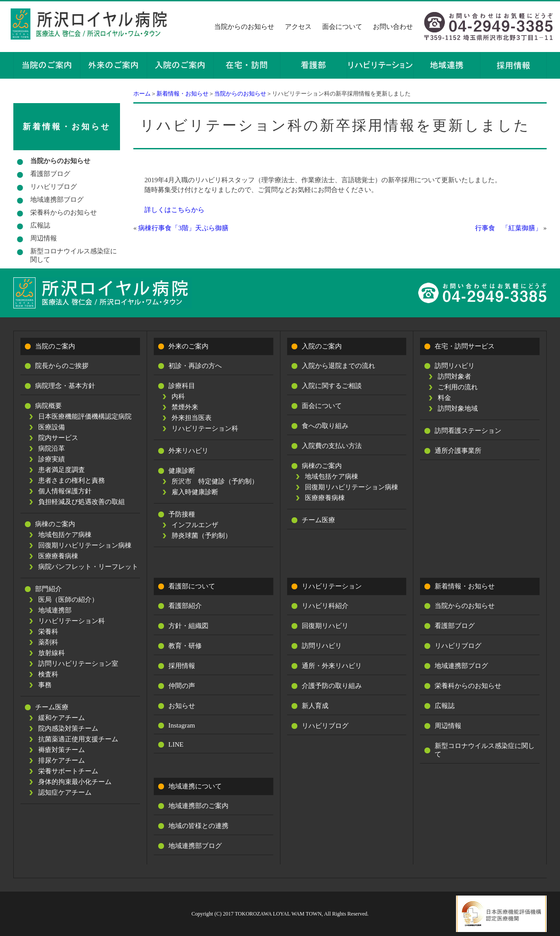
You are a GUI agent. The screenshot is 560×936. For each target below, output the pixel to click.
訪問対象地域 (458, 408)
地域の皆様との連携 (198, 826)
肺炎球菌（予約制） (202, 536)
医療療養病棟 (58, 556)
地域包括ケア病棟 (65, 535)
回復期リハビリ (325, 626)
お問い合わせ (393, 27)
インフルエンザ (195, 525)
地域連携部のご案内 (198, 806)
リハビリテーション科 (72, 621)
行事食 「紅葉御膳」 (508, 228)
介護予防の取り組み (332, 686)
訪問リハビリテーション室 (78, 664)
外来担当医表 (192, 418)
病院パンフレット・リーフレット (88, 567)
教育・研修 (185, 646)
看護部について (192, 586)
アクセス (298, 27)
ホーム (142, 94)
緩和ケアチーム (62, 718)
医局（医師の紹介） (68, 600)
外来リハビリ (188, 451)
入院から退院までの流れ (338, 366)
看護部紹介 (185, 606)
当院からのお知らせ (244, 27)
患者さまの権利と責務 (72, 480)
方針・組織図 (188, 626)
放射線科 (52, 653)
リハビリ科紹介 (325, 606)
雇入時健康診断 (195, 492)
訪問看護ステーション (468, 431)
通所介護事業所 (458, 451)
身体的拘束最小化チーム (75, 782)
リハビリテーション (332, 586)
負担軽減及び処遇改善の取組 (82, 502)
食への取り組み (325, 426)
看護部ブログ (50, 174)
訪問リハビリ (455, 366)
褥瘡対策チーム (62, 750)
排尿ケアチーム (62, 760)
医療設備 (52, 427)
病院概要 (48, 406)
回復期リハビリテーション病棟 (85, 545)
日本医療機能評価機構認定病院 (85, 416)
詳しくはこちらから (174, 210)
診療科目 (182, 386)
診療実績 (52, 459)
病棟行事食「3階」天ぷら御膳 (183, 228)
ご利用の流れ (458, 387)
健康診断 (182, 471)
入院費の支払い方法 (332, 446)
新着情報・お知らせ (182, 94)
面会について (342, 27)
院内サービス (58, 438)
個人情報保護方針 (65, 491)
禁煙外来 (185, 407)
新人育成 (315, 706)
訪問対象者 (454, 376)
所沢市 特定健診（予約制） (215, 481)
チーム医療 (52, 707)
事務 (45, 685)
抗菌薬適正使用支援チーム (78, 739)
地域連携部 (55, 610)
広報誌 (40, 225)
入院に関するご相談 (332, 386)
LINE (176, 744)
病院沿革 (52, 448)
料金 (444, 398)
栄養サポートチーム (68, 771)
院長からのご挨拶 (62, 366)
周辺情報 (44, 238)
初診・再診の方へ (195, 366)
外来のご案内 (188, 346)
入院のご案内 (322, 346)
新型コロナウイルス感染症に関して (74, 255)
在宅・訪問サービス (465, 346)
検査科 (48, 674)
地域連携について (195, 786)
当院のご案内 (55, 346)
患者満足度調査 (62, 470)
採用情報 (182, 666)
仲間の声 (182, 686)
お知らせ (182, 706)
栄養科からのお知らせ (64, 212)
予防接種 (182, 514)
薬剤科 (48, 642)
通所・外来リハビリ (332, 666)
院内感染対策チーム (68, 728)
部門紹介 (48, 589)
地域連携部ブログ (57, 200)
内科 (178, 396)
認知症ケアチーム (65, 792)
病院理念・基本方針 (65, 386)
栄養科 (48, 632)
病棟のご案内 (55, 524)
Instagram (182, 725)
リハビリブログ (54, 187)
